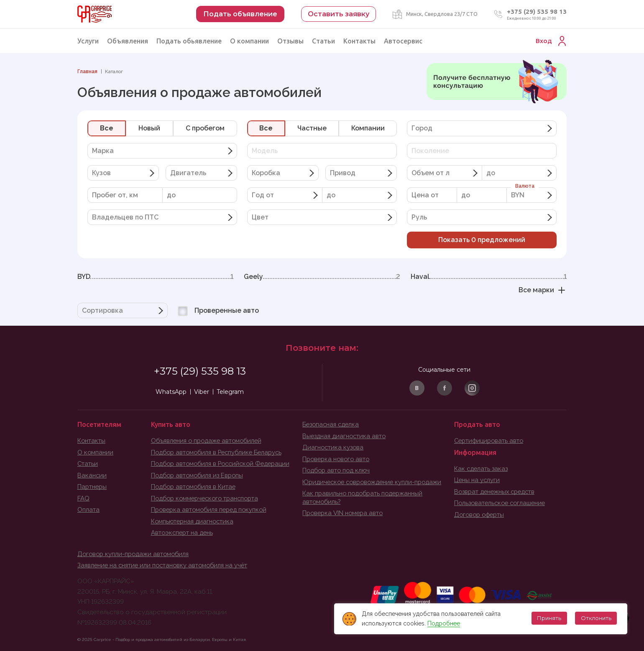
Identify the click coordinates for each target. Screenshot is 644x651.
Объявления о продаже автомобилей (209, 441)
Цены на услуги (477, 480)
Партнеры (93, 487)
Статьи (323, 41)
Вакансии (92, 475)
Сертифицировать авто (490, 441)
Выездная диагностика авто (345, 436)
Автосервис (403, 41)
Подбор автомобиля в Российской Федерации (224, 464)
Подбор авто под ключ (337, 470)
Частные (312, 128)
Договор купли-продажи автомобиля (135, 554)
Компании (368, 128)
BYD (155, 277)
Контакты (359, 41)
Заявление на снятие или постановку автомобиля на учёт (165, 565)
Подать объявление (240, 14)
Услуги (88, 41)
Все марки (543, 290)
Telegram (230, 392)
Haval (489, 277)
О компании (249, 41)
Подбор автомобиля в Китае (195, 487)
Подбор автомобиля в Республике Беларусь (220, 452)
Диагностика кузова (334, 447)
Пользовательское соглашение (502, 503)
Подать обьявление (189, 41)
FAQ (83, 498)
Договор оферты (481, 515)
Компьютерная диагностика (194, 521)
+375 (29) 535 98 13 (537, 11)
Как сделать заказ (482, 469)
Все (107, 128)
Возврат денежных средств (496, 492)
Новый (149, 128)
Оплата (88, 510)
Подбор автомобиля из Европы (199, 475)
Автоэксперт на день (183, 533)
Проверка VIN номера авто (344, 513)
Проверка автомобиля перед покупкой (211, 510)
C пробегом (205, 128)
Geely (322, 277)
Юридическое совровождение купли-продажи (375, 482)
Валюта (525, 186)
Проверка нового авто (337, 459)
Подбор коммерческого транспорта (208, 498)
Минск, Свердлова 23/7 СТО (442, 14)
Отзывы (290, 41)
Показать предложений (482, 240)
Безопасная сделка (332, 424)
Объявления (128, 41)
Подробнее (442, 623)
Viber (202, 392)
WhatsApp (171, 392)
